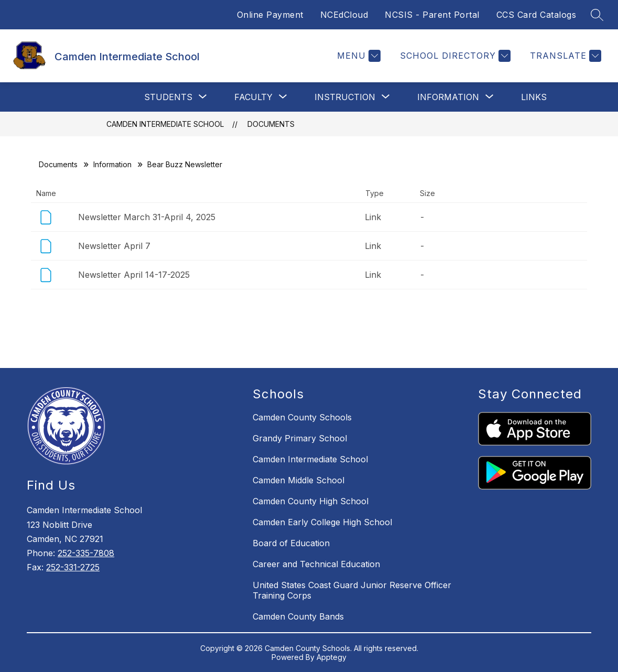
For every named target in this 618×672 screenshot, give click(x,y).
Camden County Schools (302, 417)
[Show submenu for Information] (448, 97)
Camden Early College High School (322, 522)
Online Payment (270, 15)
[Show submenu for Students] (168, 97)
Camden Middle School (299, 480)
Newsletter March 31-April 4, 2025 (147, 217)
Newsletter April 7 (114, 246)
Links (534, 97)
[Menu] (357, 56)
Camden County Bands (298, 616)
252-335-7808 (86, 553)
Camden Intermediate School (165, 124)
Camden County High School (311, 501)
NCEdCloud (344, 15)
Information (112, 164)
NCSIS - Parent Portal (432, 15)
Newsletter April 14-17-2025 (134, 275)
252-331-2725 (73, 567)
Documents (271, 124)
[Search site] (597, 15)
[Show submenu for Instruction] (345, 97)
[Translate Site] (564, 56)
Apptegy (332, 657)
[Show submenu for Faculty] (253, 97)
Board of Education (291, 543)
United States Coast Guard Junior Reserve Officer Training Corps (352, 590)
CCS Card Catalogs (536, 15)
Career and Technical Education (316, 564)
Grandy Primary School (300, 438)
